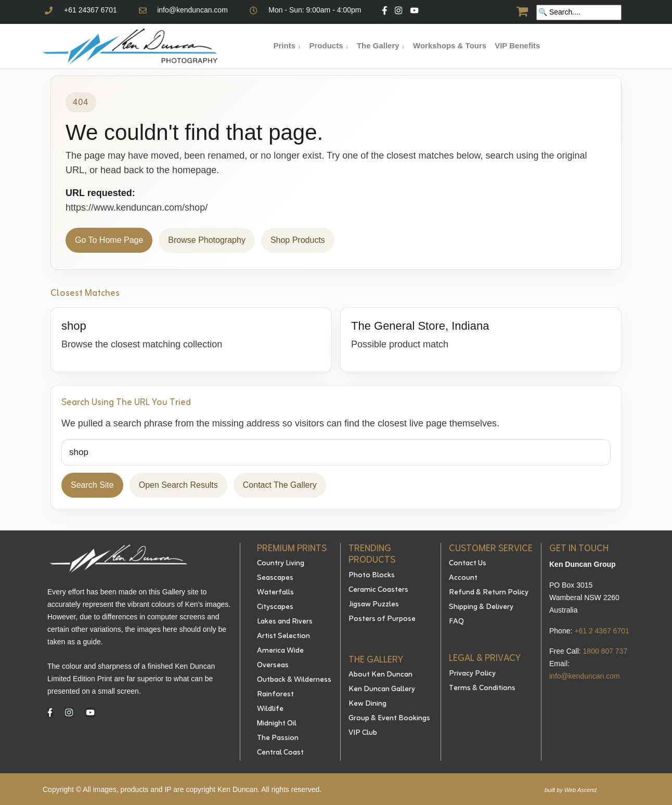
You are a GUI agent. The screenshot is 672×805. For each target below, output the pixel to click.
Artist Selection (283, 637)
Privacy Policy (472, 674)
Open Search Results (178, 485)
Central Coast (280, 753)
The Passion (278, 738)
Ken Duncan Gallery (382, 690)
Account (463, 578)
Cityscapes (275, 607)
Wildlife (270, 709)
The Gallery (381, 46)
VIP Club (363, 733)
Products (328, 46)
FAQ (456, 622)
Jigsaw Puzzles (374, 605)
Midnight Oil (277, 724)
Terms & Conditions (482, 689)
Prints (287, 46)
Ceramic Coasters (378, 590)
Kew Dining (367, 704)
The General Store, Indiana (420, 326)
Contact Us (468, 564)
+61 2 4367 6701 (602, 631)
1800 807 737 (605, 651)
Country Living (281, 564)
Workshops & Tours (450, 46)
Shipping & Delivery (481, 607)
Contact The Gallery (280, 485)
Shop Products (298, 240)
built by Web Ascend (571, 790)
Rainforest (275, 695)
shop (74, 326)
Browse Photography (207, 240)
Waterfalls (275, 593)
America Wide (280, 651)
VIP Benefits (517, 46)
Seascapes (275, 578)
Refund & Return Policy (489, 593)
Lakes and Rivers (285, 622)
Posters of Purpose (382, 619)
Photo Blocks (372, 576)
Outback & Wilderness (294, 680)
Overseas (273, 666)
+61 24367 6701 (91, 10)
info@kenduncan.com (192, 10)
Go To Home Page (109, 240)
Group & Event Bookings (389, 719)
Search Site (92, 485)
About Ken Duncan (380, 675)
